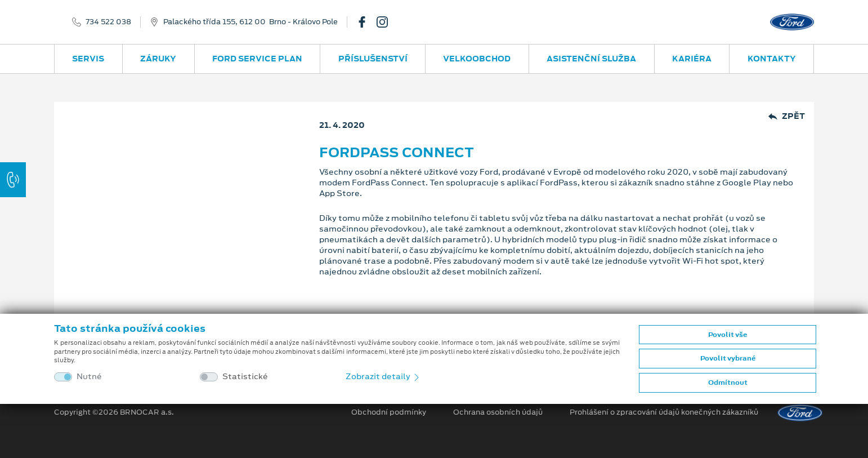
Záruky (158, 59)
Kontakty (772, 59)
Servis (88, 59)
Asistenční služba (591, 59)
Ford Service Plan (257, 59)
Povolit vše (728, 335)
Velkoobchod (477, 59)
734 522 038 (108, 22)
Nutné (89, 377)
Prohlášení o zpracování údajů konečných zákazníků (664, 412)
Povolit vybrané (728, 358)
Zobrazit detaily (383, 376)
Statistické (245, 377)
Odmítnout (728, 383)
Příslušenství (373, 59)
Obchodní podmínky (389, 412)
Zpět (787, 116)
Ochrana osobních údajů (498, 412)
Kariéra (692, 59)
